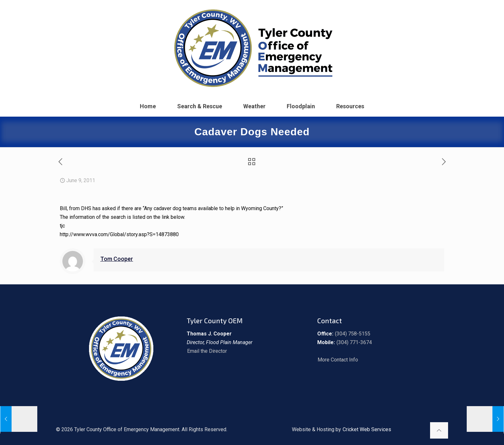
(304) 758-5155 (353, 334)
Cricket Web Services (367, 429)
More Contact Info (338, 360)
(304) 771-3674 (354, 342)
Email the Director (207, 351)
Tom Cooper (117, 259)
